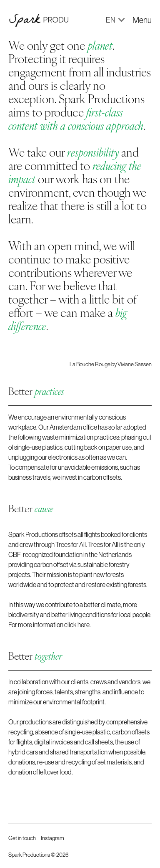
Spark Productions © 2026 (38, 855)
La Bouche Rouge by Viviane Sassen (111, 364)
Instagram (52, 838)
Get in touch (22, 838)
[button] (112, 20)
